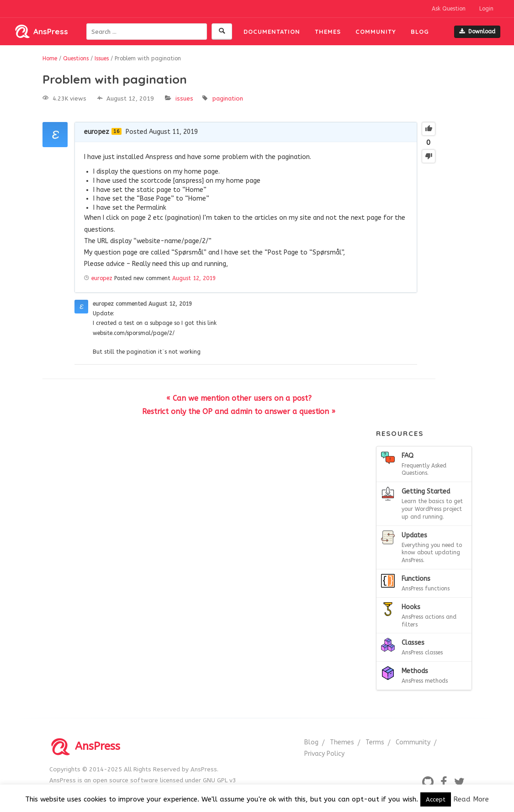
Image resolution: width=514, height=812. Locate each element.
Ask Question (449, 9)
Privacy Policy (324, 754)
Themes (328, 32)
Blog (420, 32)
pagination (228, 98)
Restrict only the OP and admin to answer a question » (239, 411)
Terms (375, 742)
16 (117, 131)
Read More (471, 799)
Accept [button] (436, 799)
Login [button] (486, 9)
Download (477, 32)
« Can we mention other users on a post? (239, 398)
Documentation (272, 32)
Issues (184, 98)
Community (376, 32)
